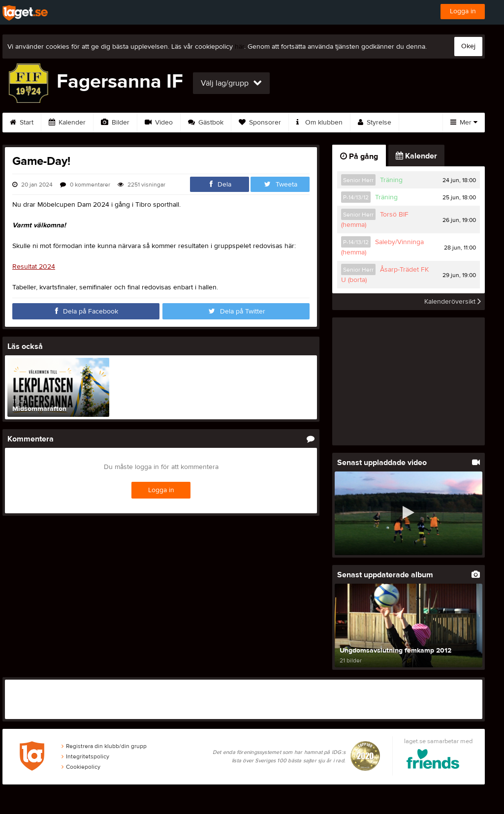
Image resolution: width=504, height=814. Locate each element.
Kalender (67, 123)
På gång (359, 157)
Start (22, 123)
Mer (464, 123)
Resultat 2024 (34, 267)
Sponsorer (260, 123)
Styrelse (375, 123)
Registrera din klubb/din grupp (104, 746)
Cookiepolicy (81, 767)
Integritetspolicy (85, 756)
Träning (391, 180)
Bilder (115, 123)
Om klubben (319, 123)
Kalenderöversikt (453, 302)
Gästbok (206, 123)
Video (159, 123)
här (239, 47)
